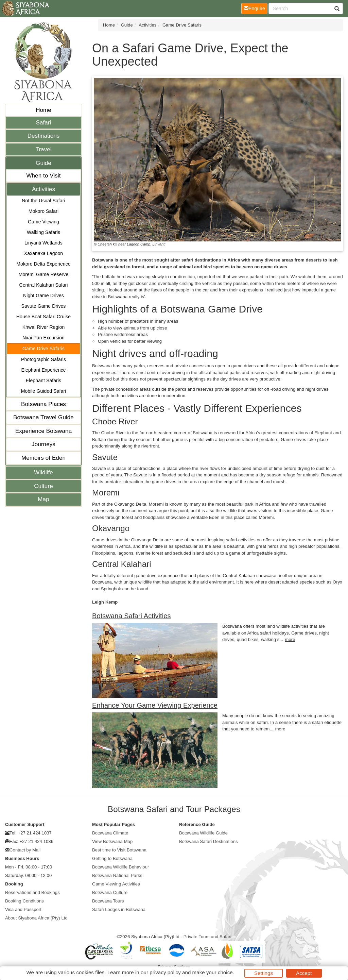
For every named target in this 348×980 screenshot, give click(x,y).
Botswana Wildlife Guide (203, 833)
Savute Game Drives (44, 306)
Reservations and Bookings (32, 892)
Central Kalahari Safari (43, 285)
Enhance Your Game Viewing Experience (155, 705)
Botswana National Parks (117, 875)
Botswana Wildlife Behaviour (120, 867)
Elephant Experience (43, 370)
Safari (43, 123)
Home (43, 110)
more (290, 639)
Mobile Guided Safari (44, 391)
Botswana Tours (108, 901)
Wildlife (43, 472)
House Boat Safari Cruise (43, 317)
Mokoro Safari (43, 211)
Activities (43, 189)
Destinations (44, 136)
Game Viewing (43, 222)
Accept (304, 973)
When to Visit (43, 176)
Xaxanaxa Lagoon (43, 253)
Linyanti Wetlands (43, 243)
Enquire (256, 8)
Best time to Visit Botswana (119, 850)
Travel (43, 149)
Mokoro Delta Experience (43, 264)
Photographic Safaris (43, 359)
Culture (43, 486)
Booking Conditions (24, 901)
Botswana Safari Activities (132, 616)
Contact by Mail (25, 850)
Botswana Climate (110, 833)
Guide (43, 163)
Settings (264, 973)
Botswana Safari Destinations (208, 841)
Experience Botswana (43, 431)
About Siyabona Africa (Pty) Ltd (36, 918)
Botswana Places (43, 404)
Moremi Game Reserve (44, 274)
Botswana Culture (110, 892)
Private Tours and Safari (207, 937)
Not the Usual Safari (43, 201)
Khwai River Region (44, 327)
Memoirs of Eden (43, 458)
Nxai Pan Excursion (43, 338)
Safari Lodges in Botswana (119, 909)
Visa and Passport (23, 909)
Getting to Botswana (112, 858)
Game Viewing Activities (116, 884)
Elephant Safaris (43, 381)
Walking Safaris (43, 232)
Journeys (43, 444)
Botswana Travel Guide (43, 417)
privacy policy (165, 972)
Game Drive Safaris (43, 349)
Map (43, 499)
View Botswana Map (112, 841)
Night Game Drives (43, 295)
